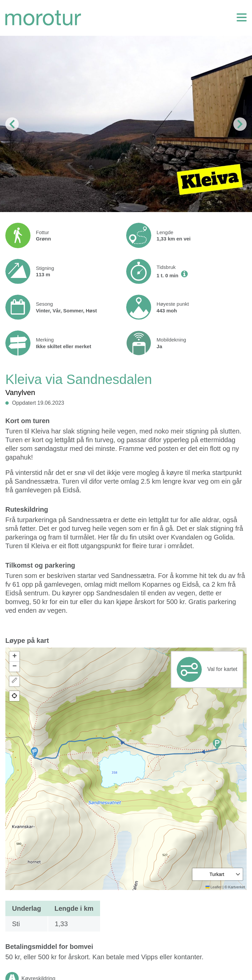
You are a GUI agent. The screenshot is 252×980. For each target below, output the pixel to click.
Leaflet (214, 887)
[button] (34, 753)
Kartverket (237, 887)
